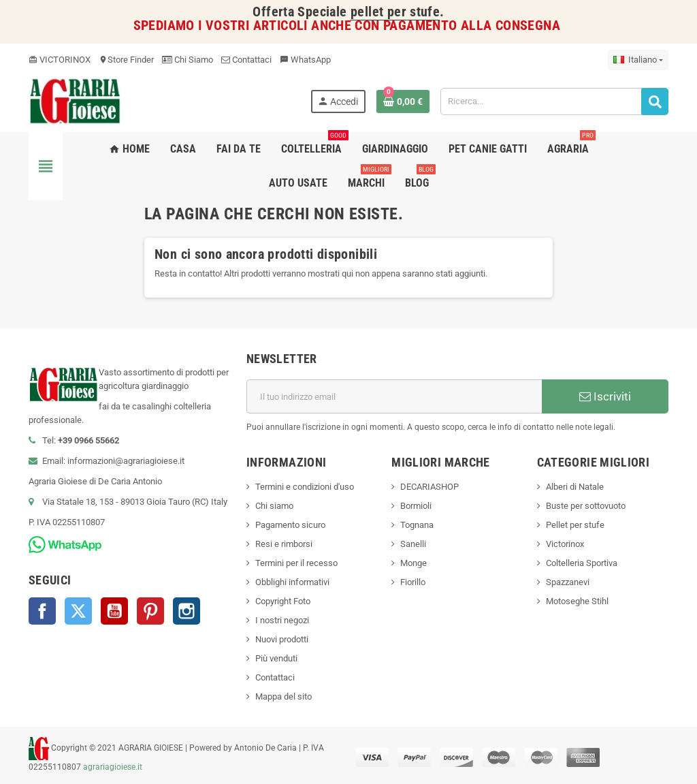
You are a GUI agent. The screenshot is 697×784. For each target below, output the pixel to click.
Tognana (417, 525)
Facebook (42, 611)
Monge (414, 563)
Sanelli (413, 544)
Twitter (78, 611)
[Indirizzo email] (394, 396)
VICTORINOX (60, 60)
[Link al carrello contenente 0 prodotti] (403, 101)
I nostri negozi (282, 620)
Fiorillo (413, 582)
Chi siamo (274, 506)
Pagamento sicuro (290, 525)
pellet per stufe (395, 12)
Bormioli (416, 506)
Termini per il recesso (296, 563)
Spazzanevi (568, 582)
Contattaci (246, 60)
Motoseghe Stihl (577, 601)
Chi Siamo (188, 60)
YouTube (114, 611)
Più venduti (276, 658)
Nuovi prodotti (282, 639)
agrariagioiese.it (113, 767)
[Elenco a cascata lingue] (638, 60)
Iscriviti (605, 396)
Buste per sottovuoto (586, 506)
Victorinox (565, 544)
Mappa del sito (283, 696)
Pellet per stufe (575, 525)
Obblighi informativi (292, 582)
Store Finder (126, 60)
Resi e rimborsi (284, 544)
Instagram (187, 611)
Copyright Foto (283, 601)
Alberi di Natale (575, 487)
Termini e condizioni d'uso (305, 487)
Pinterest (150, 611)
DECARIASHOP (429, 487)
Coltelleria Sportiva (582, 563)
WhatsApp (305, 60)
